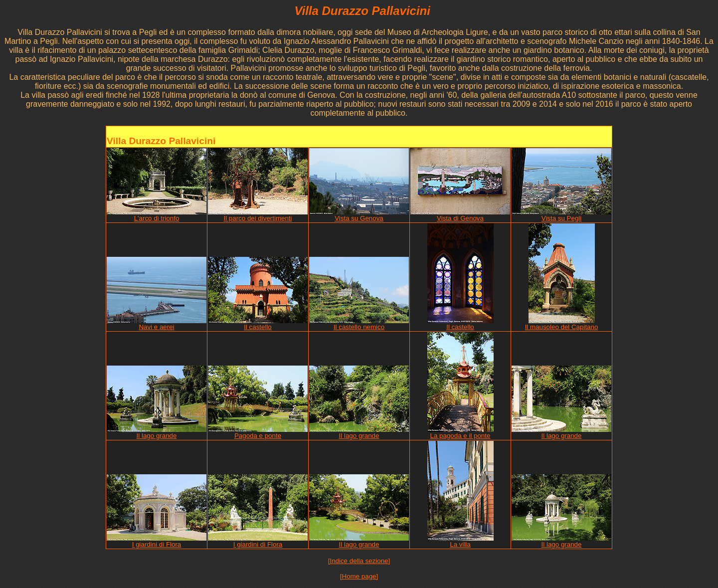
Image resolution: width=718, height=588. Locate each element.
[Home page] (359, 576)
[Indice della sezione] (359, 561)
